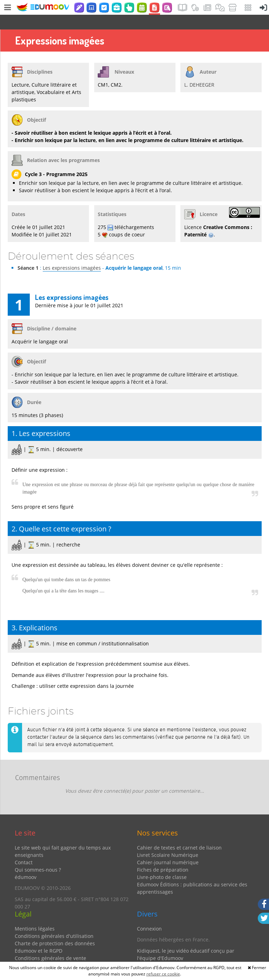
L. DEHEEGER (199, 70)
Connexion (149, 914)
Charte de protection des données (55, 929)
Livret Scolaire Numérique (168, 840)
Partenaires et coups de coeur (172, 954)
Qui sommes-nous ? (38, 855)
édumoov (26, 862)
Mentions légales (35, 914)
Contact (24, 848)
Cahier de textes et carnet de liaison (179, 833)
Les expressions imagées (72, 253)
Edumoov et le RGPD (39, 936)
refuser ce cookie (163, 974)
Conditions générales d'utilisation (54, 921)
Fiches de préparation (163, 855)
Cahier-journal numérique (168, 848)
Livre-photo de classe (162, 862)
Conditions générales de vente (50, 943)
